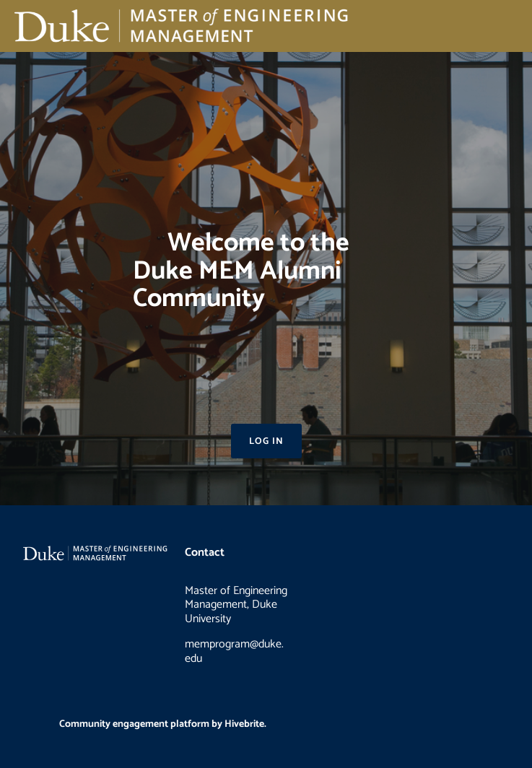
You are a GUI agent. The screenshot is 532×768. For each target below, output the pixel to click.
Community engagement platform (134, 724)
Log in (266, 441)
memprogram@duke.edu (234, 651)
